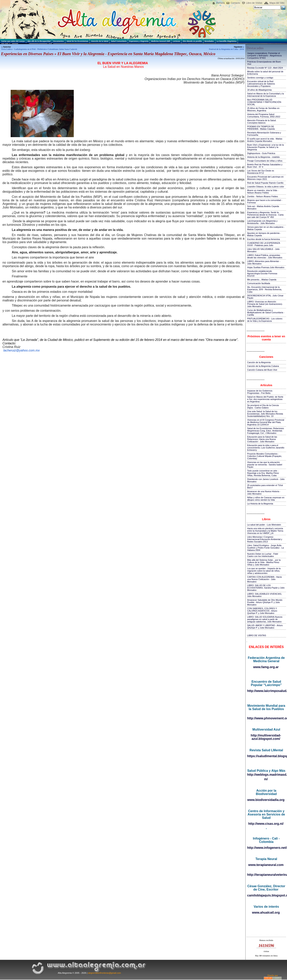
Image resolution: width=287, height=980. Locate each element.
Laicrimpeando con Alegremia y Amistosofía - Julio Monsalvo (262, 222)
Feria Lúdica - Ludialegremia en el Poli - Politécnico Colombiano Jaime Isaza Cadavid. (39, 49)
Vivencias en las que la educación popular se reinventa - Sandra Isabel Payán (265, 465)
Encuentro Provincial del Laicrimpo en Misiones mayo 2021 (265, 178)
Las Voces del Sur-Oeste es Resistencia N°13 (261, 172)
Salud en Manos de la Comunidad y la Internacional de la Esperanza (265, 95)
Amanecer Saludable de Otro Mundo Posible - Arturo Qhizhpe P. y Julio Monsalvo (265, 602)
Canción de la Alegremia (259, 362)
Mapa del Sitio (277, 3)
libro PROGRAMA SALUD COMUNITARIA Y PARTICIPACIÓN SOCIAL (264, 102)
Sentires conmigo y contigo (260, 78)
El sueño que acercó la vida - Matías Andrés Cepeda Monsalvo (265, 140)
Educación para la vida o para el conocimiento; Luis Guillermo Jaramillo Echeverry (266, 448)
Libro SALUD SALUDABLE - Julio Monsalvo (263, 250)
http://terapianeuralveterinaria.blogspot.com (266, 875)
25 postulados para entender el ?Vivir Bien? (265, 486)
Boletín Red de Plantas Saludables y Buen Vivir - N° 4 (265, 166)
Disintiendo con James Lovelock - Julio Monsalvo (266, 480)
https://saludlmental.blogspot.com (266, 756)
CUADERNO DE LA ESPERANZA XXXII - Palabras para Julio (264, 244)
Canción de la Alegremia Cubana (263, 366)
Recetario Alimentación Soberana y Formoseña (264, 134)
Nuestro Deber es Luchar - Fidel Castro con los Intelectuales (263, 555)
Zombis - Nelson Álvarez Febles (263, 196)
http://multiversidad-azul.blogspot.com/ (266, 737)
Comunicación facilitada (259, 283)
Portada (221, 3)
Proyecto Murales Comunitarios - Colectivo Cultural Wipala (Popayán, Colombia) (265, 456)
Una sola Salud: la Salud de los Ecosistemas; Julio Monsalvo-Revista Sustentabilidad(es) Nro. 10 (265, 414)
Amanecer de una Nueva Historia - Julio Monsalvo (264, 493)
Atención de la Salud (100, 41)
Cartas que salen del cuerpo (13, 41)
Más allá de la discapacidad (39, 41)
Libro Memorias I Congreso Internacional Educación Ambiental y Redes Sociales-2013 (265, 539)
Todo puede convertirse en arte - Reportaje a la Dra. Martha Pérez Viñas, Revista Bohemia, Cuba (263, 473)
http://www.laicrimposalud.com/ (266, 691)
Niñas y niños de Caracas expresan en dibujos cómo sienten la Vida (266, 499)
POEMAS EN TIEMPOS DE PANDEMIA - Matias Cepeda (261, 128)
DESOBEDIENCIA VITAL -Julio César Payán (265, 297)
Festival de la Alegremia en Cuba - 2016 (227, 49)
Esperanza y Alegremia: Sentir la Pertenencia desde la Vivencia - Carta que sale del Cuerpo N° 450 (265, 215)
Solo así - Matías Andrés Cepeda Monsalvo (263, 207)
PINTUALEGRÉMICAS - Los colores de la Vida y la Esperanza (265, 320)
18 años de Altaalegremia (259, 90)
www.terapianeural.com (266, 865)
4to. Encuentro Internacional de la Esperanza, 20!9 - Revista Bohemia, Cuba (265, 289)
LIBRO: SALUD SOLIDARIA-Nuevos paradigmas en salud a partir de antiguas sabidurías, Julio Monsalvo (265, 619)
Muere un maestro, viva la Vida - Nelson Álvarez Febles (263, 192)
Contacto (235, 3)
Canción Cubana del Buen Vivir (262, 370)
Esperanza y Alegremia (139, 41)
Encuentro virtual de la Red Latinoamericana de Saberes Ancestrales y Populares (261, 84)
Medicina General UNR (161, 41)
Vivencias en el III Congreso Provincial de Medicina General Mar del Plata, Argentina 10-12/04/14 (266, 422)
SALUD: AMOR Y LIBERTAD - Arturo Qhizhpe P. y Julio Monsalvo (265, 627)
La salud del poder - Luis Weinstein (264, 525)
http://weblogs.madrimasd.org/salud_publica (266, 775)
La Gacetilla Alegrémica (227, 41)
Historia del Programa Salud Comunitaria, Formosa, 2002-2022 (264, 115)
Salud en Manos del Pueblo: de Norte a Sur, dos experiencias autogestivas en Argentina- (265, 399)
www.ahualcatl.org (266, 913)
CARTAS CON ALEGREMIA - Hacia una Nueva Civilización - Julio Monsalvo (264, 579)
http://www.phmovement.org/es (266, 718)
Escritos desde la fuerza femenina (264, 239)
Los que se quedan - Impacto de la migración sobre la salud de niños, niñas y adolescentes (264, 571)
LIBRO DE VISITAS (257, 635)
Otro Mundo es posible (192, 41)
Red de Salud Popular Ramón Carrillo (265, 183)
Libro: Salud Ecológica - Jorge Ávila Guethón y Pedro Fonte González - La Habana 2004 (265, 548)
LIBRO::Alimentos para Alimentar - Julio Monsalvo (264, 262)
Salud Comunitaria (119, 41)
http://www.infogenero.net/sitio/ (266, 848)
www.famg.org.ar (266, 667)
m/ (266, 779)
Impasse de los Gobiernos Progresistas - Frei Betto (260, 392)
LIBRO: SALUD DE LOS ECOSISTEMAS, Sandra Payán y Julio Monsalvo (266, 588)
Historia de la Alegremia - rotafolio (263, 157)
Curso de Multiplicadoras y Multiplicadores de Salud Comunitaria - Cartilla (266, 312)
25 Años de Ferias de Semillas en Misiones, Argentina (263, 109)
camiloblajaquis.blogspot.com (266, 895)
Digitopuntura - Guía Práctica (261, 153)
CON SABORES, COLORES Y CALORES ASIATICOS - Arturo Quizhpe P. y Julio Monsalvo (262, 611)
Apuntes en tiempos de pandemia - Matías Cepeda (264, 234)
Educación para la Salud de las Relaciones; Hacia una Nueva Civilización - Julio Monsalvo (262, 439)
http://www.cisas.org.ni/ (266, 824)
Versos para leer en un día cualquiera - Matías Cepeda (266, 228)
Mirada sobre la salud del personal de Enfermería (265, 73)
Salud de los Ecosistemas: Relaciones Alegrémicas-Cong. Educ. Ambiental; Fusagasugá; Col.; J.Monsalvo (265, 431)
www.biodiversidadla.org (266, 800)
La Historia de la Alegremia (260, 504)
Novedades (209, 41)
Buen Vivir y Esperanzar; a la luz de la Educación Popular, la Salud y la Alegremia (265, 147)
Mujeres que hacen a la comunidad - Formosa (265, 201)
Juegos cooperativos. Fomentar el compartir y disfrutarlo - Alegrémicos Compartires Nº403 (264, 56)
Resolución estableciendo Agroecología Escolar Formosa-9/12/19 (262, 273)
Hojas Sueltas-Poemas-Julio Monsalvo (266, 267)
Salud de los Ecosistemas (77, 41)
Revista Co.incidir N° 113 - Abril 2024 (265, 68)
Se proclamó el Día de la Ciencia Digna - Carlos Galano (263, 406)
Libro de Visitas (254, 3)
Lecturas (176, 41)
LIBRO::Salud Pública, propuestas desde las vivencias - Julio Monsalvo (265, 256)
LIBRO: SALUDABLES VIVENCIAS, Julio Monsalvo (265, 595)
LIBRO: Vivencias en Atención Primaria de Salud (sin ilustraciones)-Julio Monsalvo (265, 304)
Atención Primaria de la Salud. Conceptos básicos (262, 122)
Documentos (59, 41)
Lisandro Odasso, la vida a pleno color (266, 187)
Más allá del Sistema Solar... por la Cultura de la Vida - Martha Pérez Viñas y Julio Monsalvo (264, 562)
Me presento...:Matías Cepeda (262, 280)
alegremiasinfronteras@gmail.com (104, 973)
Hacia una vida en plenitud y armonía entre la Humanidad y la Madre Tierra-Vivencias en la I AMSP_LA (265, 531)
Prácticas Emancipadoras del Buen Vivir (264, 63)
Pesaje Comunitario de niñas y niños (265, 161)
